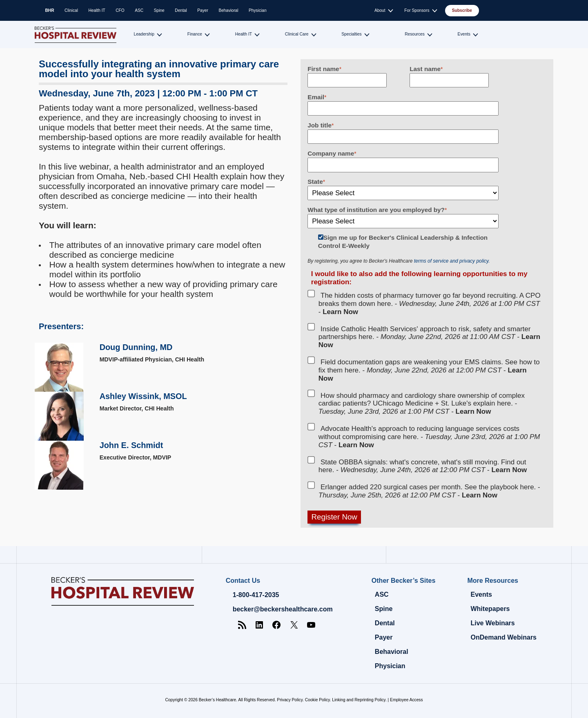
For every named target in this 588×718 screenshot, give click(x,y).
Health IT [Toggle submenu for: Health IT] (244, 34)
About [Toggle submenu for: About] (380, 10)
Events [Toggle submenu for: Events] (464, 34)
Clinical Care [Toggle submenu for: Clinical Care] (297, 34)
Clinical (71, 10)
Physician (258, 10)
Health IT (97, 10)
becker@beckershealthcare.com (283, 609)
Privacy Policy (290, 700)
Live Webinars (492, 623)
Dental (181, 10)
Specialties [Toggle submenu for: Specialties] (351, 34)
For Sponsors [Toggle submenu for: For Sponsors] (417, 10)
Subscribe (462, 10)
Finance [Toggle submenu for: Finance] (195, 34)
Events (481, 594)
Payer (203, 10)
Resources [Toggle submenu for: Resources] (415, 34)
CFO (120, 10)
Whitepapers (490, 609)
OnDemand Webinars (503, 637)
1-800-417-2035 (256, 595)
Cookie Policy (317, 700)
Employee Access (406, 700)
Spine (159, 10)
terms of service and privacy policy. (452, 261)
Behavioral (228, 10)
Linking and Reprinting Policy (359, 700)
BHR (50, 10)
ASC (139, 10)
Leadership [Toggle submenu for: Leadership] (144, 34)
